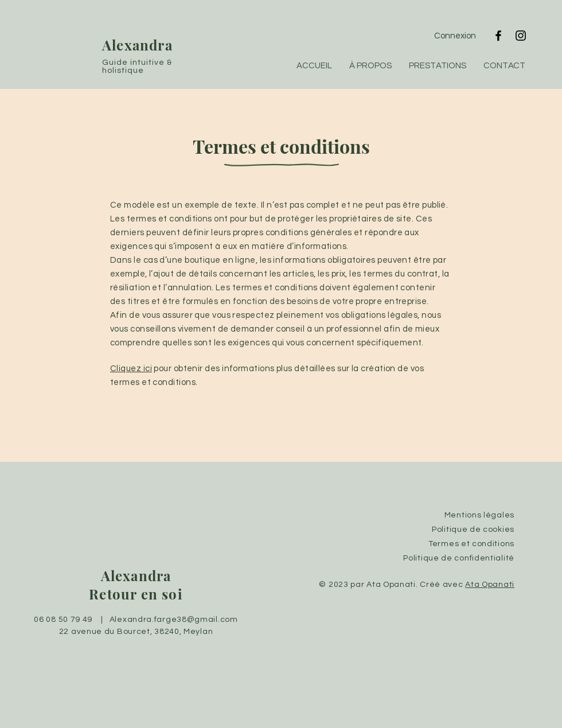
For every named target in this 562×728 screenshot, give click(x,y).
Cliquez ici (131, 369)
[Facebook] (498, 36)
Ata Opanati (490, 585)
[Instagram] (521, 36)
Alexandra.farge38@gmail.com (174, 620)
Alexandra (139, 45)
